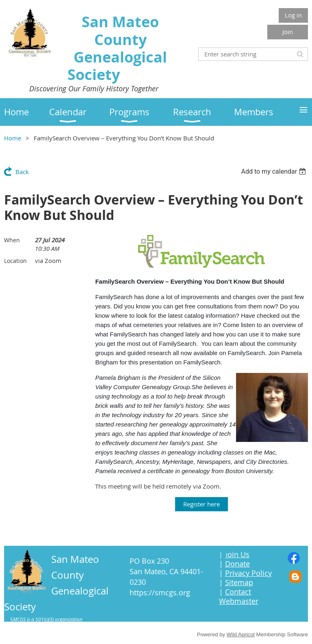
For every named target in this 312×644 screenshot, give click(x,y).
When (12, 240)
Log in (293, 15)
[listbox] (274, 171)
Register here (201, 504)
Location (15, 261)
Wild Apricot (241, 634)
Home (13, 138)
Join (288, 32)
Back (22, 172)
